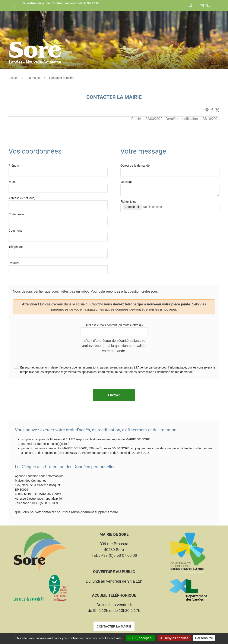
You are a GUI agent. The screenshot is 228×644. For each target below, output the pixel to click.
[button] (14, 4)
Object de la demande (135, 166)
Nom (12, 182)
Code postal (17, 214)
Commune (15, 231)
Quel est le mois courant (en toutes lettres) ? (114, 325)
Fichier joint (128, 201)
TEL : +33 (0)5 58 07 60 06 (114, 555)
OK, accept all (141, 638)
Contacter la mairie (114, 626)
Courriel (14, 263)
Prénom (14, 166)
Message (126, 182)
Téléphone (16, 247)
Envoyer (114, 395)
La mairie (34, 78)
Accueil (13, 78)
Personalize (204, 638)
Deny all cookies (174, 638)
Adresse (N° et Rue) (22, 198)
